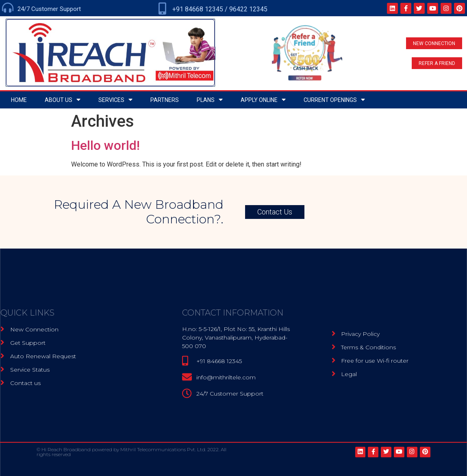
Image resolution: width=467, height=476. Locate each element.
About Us (63, 100)
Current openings (334, 100)
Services (115, 100)
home (19, 100)
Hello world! (105, 145)
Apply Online (263, 100)
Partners (165, 100)
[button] (434, 43)
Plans (210, 100)
